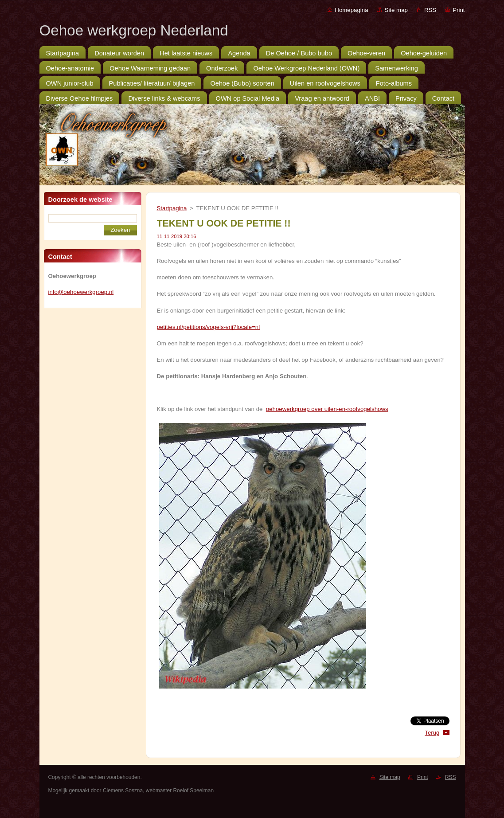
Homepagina (351, 10)
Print (459, 10)
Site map (396, 10)
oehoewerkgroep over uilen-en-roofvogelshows (327, 409)
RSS (430, 10)
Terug (432, 733)
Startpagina (172, 208)
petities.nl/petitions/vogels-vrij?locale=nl (209, 327)
